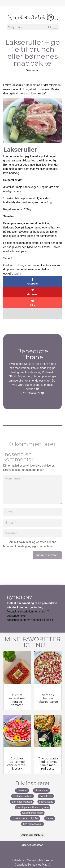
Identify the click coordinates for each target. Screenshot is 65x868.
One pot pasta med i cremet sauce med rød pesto (48, 764)
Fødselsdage (46, 802)
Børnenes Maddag (22, 802)
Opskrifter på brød (23, 796)
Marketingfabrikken (39, 860)
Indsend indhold (47, 555)
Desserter (22, 791)
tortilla (17, 274)
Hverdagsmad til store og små (33, 807)
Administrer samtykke (32, 835)
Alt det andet (42, 791)
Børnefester (46, 796)
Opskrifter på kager (32, 813)
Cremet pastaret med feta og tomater (17, 700)
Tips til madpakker (32, 824)
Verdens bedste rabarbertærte (48, 698)
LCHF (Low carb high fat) (25, 818)
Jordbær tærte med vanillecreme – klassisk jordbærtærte (17, 765)
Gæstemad (32, 70)
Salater (50, 818)
